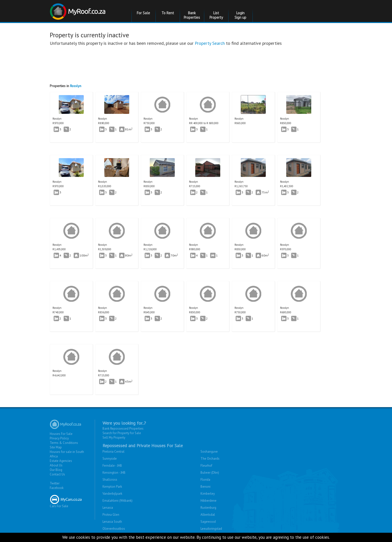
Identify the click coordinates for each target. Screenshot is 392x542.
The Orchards (210, 459)
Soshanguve (209, 452)
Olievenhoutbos (114, 529)
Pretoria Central (113, 452)
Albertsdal (208, 515)
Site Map (56, 447)
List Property (216, 15)
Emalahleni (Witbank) (117, 501)
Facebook (57, 488)
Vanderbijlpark (112, 494)
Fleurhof (206, 466)
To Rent (168, 13)
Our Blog (56, 470)
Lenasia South (112, 522)
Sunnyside (110, 459)
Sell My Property (114, 438)
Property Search (210, 43)
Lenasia (108, 508)
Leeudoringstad (211, 529)
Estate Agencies (61, 461)
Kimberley (208, 494)
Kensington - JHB (114, 473)
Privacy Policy (59, 438)
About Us (56, 465)
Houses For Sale (61, 434)
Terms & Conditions (64, 443)
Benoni (205, 487)
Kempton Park (112, 487)
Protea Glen (111, 515)
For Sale (143, 13)
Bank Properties (192, 15)
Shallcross (110, 480)
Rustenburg (208, 508)
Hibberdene (208, 501)
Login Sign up (240, 15)
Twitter (55, 483)
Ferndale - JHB (112, 466)
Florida (205, 480)
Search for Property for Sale (122, 433)
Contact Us (57, 474)
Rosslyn (76, 86)
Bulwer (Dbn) (210, 473)
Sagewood (208, 522)
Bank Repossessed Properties (123, 429)
